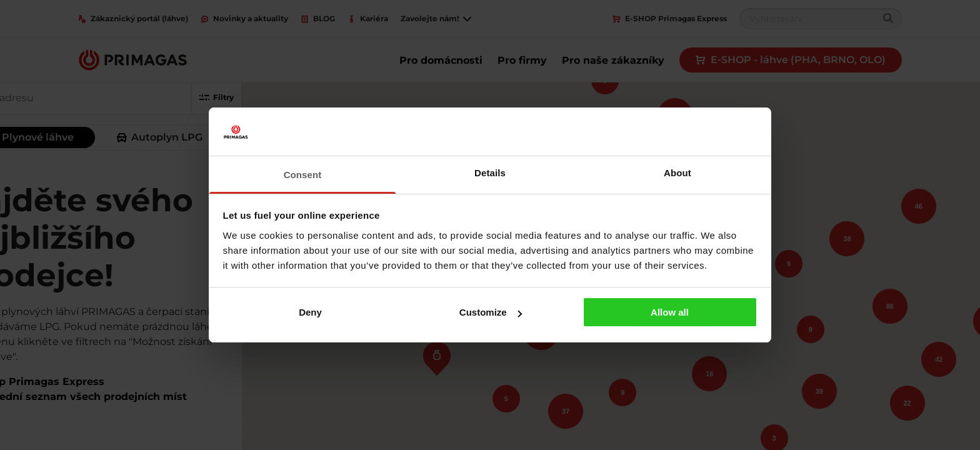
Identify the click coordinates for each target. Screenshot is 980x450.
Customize (491, 312)
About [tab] (677, 173)
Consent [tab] (303, 175)
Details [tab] (490, 173)
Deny (310, 312)
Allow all (670, 312)
